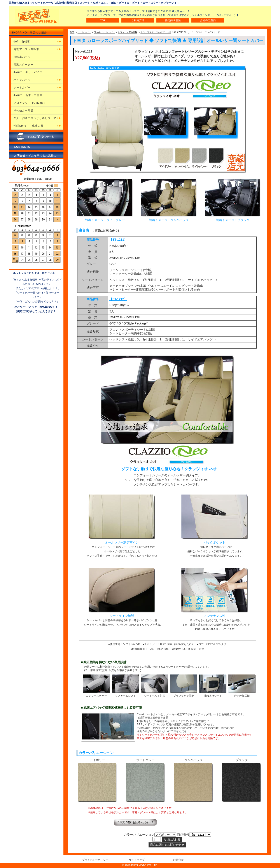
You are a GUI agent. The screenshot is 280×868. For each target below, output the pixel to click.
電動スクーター (24, 65)
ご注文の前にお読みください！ (135, 822)
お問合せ (178, 860)
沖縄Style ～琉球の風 (28, 126)
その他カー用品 (24, 110)
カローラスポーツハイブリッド (156, 32)
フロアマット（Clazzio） (30, 103)
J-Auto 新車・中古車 (28, 95)
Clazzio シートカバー (104, 32)
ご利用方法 (138, 20)
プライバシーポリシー (95, 860)
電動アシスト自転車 (26, 49)
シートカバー (84, 32)
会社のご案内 (208, 20)
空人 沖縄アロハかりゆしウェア (35, 118)
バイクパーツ (22, 80)
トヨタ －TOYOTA (128, 32)
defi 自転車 (22, 42)
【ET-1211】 (118, 240)
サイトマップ (137, 860)
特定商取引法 (173, 20)
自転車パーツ (22, 57)
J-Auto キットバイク (28, 72)
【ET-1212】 (118, 299)
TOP (103, 20)
